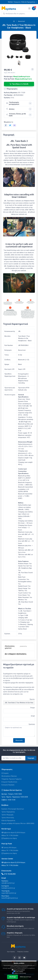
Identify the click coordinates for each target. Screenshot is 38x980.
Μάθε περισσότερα (25, 977)
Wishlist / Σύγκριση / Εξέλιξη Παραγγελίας (22, 2)
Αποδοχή (13, 977)
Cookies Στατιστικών (19, 973)
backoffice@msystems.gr (10, 898)
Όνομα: (33, 708)
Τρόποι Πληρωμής (7, 815)
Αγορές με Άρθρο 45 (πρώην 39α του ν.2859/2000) (18, 823)
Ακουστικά (21, 21)
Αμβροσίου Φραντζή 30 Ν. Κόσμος (13, 833)
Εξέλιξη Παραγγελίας (8, 821)
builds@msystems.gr (8, 888)
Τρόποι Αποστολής (8, 818)
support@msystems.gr (9, 893)
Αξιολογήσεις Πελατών (9, 776)
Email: (33, 716)
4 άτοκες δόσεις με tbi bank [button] (16, 115)
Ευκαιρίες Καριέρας (8, 785)
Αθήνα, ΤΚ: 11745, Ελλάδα (10, 835)
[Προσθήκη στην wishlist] (32, 69)
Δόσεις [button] (10, 109)
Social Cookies (18, 971)
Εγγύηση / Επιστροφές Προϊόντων (13, 809)
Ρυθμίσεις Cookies (23, 952)
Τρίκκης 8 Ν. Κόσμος (9, 848)
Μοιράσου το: (9, 122)
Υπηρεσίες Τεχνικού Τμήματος (12, 779)
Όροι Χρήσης (11, 952)
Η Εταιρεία (5, 773)
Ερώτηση (32, 724)
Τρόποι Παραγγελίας (8, 812)
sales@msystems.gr (8, 883)
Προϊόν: (32, 699)
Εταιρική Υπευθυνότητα (9, 782)
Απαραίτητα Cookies (18, 970)
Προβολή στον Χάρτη (9, 838)
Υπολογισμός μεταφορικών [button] (13, 103)
